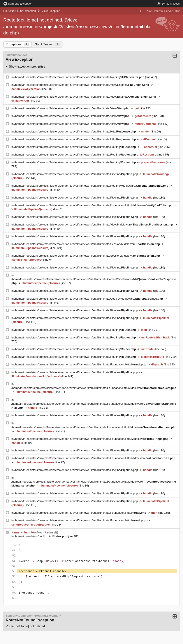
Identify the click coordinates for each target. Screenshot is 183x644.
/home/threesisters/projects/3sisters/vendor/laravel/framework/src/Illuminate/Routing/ (80, 77)
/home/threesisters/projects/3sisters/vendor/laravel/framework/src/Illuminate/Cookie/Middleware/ (89, 299)
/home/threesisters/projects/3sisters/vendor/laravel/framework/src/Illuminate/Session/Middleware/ (88, 244)
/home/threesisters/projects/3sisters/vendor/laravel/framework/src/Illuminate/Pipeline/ (77, 174)
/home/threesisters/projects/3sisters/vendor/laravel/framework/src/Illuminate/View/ (72, 108)
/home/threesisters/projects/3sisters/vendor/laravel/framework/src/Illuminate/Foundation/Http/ (81, 364)
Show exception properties (27, 66)
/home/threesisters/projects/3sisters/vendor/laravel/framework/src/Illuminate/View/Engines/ (82, 85)
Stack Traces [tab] (47, 44)
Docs (169, 4)
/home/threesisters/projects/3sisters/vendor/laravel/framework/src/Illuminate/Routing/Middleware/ (92, 186)
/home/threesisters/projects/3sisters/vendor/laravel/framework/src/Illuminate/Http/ (76, 131)
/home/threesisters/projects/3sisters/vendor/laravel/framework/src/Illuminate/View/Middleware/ (94, 225)
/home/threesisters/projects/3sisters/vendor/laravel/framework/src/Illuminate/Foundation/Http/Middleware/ (95, 205)
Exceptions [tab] (18, 44)
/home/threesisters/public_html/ (41, 536)
